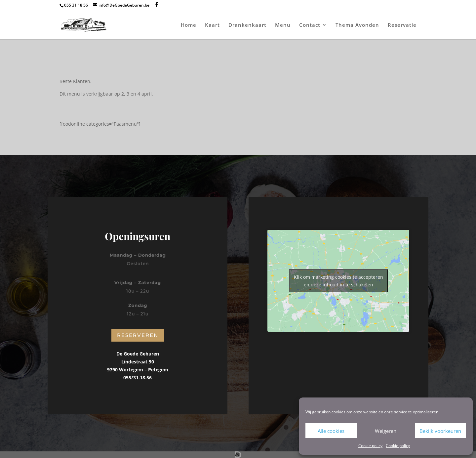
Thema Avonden (357, 25)
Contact (310, 25)
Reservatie (402, 25)
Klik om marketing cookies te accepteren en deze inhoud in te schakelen (338, 281)
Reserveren (138, 335)
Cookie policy (370, 446)
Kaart (212, 25)
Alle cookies (331, 431)
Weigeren (386, 431)
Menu (283, 25)
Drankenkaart (247, 25)
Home (189, 25)
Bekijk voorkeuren (440, 431)
